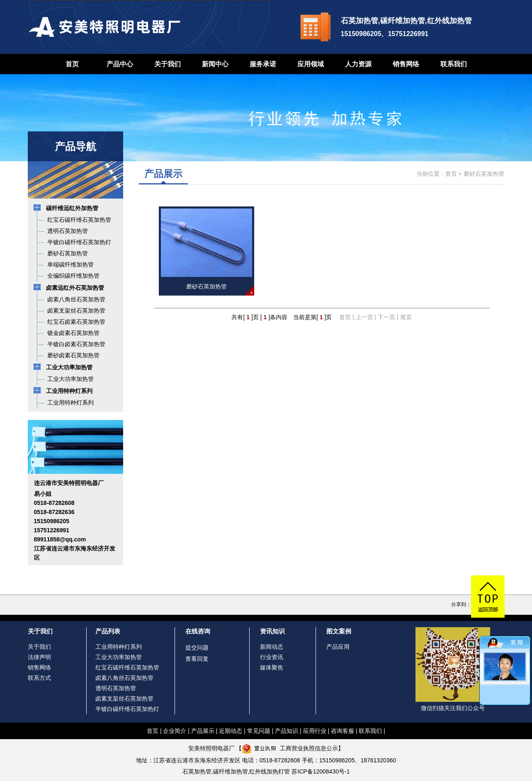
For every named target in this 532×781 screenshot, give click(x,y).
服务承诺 (263, 64)
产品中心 (120, 64)
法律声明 (39, 657)
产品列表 (108, 631)
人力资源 (358, 64)
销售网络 (406, 64)
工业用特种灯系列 (119, 647)
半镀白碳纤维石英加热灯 (127, 709)
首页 (72, 64)
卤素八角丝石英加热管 (124, 678)
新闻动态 (272, 647)
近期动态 (231, 731)
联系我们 (454, 64)
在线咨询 (198, 631)
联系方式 (39, 678)
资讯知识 (272, 631)
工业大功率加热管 (119, 657)
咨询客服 (343, 731)
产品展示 (203, 731)
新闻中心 (215, 64)
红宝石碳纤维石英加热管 (127, 667)
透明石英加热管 (116, 688)
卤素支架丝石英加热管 (124, 699)
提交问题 (197, 648)
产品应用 (338, 647)
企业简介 (175, 731)
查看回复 (197, 659)
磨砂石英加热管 (484, 174)
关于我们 (168, 64)
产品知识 (287, 731)
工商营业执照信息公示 (290, 748)
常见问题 (259, 731)
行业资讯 (272, 657)
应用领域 (311, 64)
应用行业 (315, 731)
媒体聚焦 (272, 667)
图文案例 (339, 631)
